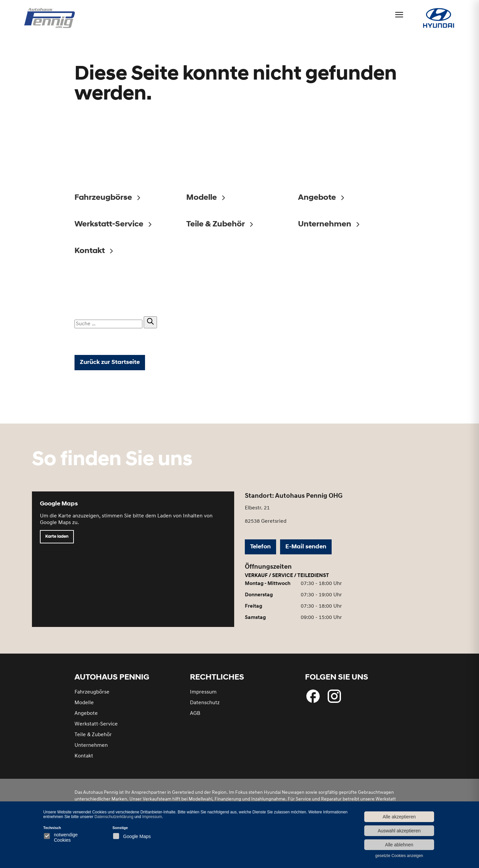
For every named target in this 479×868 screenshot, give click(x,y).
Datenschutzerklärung (114, 817)
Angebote (86, 714)
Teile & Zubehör (93, 735)
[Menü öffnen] (399, 15)
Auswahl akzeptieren (399, 831)
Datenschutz (205, 703)
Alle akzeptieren (399, 817)
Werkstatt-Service (96, 724)
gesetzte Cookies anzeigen (399, 856)
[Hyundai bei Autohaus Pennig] (438, 19)
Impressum (203, 692)
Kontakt (84, 756)
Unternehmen (91, 745)
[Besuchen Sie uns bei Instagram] (334, 696)
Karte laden (57, 537)
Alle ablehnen (399, 845)
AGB (195, 714)
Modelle (84, 703)
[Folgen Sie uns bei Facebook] (313, 696)
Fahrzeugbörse (92, 692)
